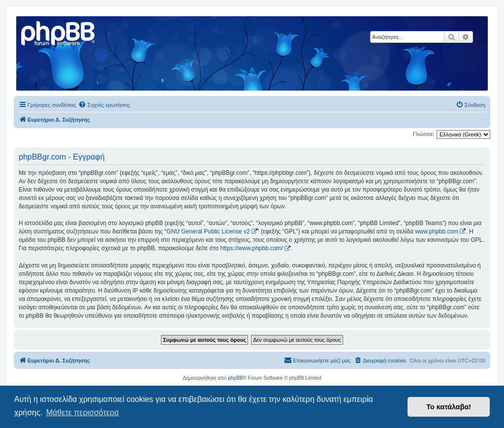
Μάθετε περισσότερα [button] (83, 412)
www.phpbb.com (437, 231)
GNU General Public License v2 (208, 231)
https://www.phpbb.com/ (252, 248)
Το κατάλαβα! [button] (449, 407)
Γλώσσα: (424, 134)
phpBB (235, 378)
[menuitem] (104, 105)
